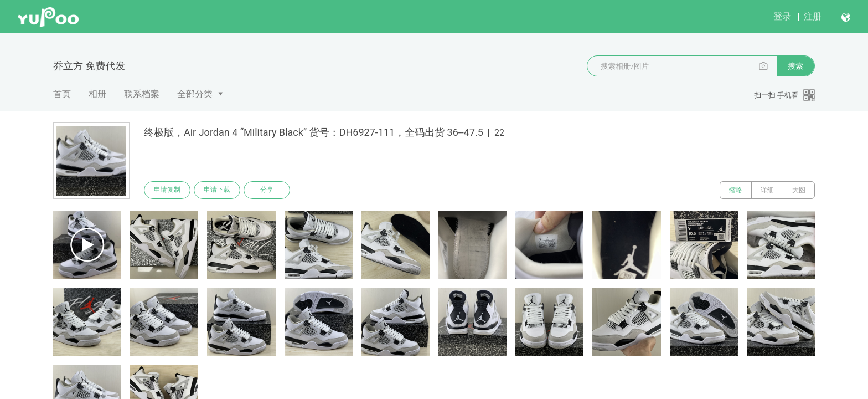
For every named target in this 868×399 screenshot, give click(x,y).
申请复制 (167, 190)
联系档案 (142, 94)
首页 (62, 94)
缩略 (736, 190)
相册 (97, 94)
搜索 (795, 66)
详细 (767, 190)
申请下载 (217, 190)
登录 (782, 16)
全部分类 (195, 94)
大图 (799, 190)
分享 (267, 190)
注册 (813, 16)
